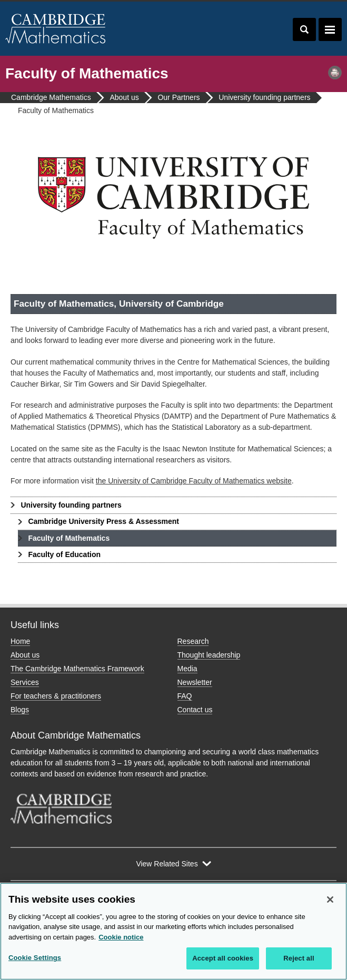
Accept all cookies (223, 958)
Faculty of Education (64, 554)
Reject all (299, 958)
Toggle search (304, 29)
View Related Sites (167, 864)
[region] (173, 931)
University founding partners (71, 505)
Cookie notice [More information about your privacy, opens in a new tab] (121, 937)
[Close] (330, 900)
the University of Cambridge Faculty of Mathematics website (194, 481)
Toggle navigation (330, 29)
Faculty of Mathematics (69, 538)
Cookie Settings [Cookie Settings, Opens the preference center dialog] (35, 958)
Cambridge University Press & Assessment (103, 521)
